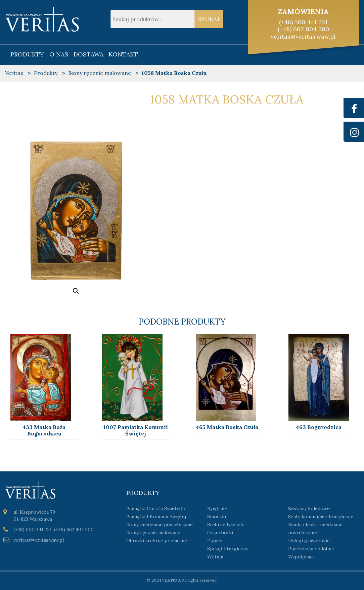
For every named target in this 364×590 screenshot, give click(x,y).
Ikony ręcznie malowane (153, 533)
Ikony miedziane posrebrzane (160, 524)
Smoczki (217, 516)
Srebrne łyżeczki (226, 524)
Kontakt (123, 54)
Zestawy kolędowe (309, 508)
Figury (215, 541)
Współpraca (301, 557)
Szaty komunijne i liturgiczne (321, 516)
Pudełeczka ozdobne (311, 549)
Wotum (215, 557)
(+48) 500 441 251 (303, 22)
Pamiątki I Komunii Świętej (156, 516)
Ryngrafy (217, 508)
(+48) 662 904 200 (303, 29)
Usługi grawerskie (309, 541)
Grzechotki (220, 533)
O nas (59, 54)
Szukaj (209, 19)
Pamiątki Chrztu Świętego (156, 508)
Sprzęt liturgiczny (228, 549)
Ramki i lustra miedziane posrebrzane (315, 529)
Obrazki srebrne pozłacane (157, 541)
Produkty (27, 54)
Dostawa (88, 54)
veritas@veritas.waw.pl (303, 36)
